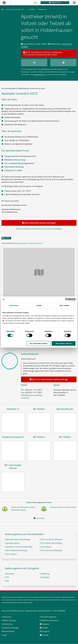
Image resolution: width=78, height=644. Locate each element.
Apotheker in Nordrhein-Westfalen (19, 547)
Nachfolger (45, 577)
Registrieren (55, 2)
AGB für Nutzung (9, 620)
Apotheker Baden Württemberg (17, 539)
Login (35, 2)
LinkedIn (45, 628)
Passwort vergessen (49, 617)
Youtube (45, 635)
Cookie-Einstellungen (11, 628)
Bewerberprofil (39, 75)
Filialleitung (45, 574)
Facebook (45, 624)
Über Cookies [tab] (64, 305)
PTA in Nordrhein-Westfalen (51, 550)
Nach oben (40, 518)
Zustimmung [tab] (14, 305)
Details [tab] (39, 305)
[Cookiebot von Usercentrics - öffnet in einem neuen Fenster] (67, 299)
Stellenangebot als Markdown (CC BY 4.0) (30, 243)
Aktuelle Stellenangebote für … (16, 9)
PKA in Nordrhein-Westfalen (51, 539)
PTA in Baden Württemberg (51, 543)
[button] (74, 3)
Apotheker (32, 9)
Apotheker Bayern (12, 543)
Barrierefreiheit (9, 631)
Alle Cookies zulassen (64, 343)
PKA (7, 581)
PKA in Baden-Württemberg (16, 550)
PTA (7, 577)
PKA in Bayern (11, 554)
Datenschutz (8, 624)
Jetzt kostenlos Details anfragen (39, 223)
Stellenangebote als (52, 229)
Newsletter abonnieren (50, 620)
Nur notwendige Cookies (39, 343)
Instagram (46, 631)
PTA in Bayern (46, 547)
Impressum (7, 617)
